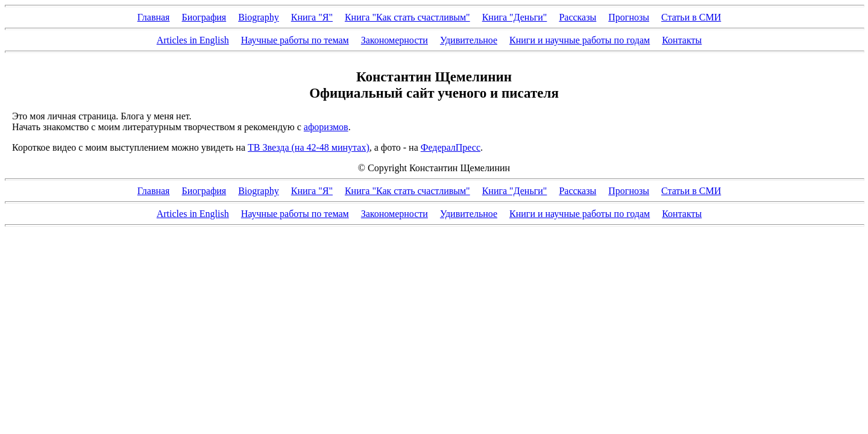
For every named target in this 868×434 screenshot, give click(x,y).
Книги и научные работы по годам (580, 40)
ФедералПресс (451, 147)
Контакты (682, 40)
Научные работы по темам (295, 40)
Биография (204, 17)
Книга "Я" (312, 17)
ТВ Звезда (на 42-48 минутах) (309, 147)
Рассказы (577, 17)
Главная (154, 17)
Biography (259, 17)
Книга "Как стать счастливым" (407, 17)
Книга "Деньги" (515, 17)
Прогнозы (629, 17)
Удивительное (469, 40)
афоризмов (326, 127)
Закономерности (395, 40)
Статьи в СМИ (691, 17)
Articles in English (193, 40)
